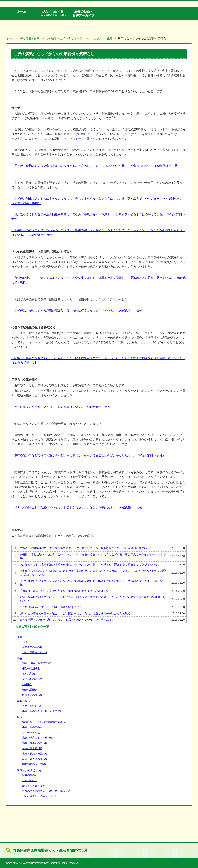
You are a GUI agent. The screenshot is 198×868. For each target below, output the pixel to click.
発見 (20, 637)
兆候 (25, 642)
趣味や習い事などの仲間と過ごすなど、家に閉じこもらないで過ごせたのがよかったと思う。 (76, 613)
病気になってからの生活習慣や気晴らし (45, 722)
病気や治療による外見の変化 (39, 738)
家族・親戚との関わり (35, 754)
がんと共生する (53, 13)
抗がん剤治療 (30, 674)
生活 (20, 717)
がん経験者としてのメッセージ (40, 796)
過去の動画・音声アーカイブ (84, 13)
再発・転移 (24, 701)
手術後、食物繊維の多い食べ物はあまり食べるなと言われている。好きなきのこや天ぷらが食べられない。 (84, 548)
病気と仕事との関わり (35, 743)
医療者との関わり (32, 695)
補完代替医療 (30, 690)
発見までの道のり (32, 647)
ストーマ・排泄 (31, 732)
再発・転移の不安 (32, 727)
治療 (20, 659)
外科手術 (27, 684)
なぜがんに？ (30, 780)
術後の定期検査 (31, 669)
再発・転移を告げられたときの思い (42, 711)
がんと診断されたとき (35, 652)
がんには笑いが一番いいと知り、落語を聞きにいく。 (52, 607)
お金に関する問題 (32, 748)
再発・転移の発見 (32, 706)
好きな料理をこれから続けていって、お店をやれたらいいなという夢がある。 (67, 620)
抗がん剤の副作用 (32, 679)
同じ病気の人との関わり (36, 764)
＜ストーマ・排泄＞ (82, 139)
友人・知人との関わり (35, 759)
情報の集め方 (30, 775)
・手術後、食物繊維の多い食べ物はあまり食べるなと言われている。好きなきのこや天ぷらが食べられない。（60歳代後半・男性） (97, 166)
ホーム (22, 11)
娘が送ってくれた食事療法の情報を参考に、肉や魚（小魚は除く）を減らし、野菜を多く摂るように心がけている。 (90, 564)
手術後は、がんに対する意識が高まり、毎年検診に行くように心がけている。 (67, 591)
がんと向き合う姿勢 (34, 786)
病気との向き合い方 (29, 770)
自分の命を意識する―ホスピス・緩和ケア (46, 791)
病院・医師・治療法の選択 (37, 663)
